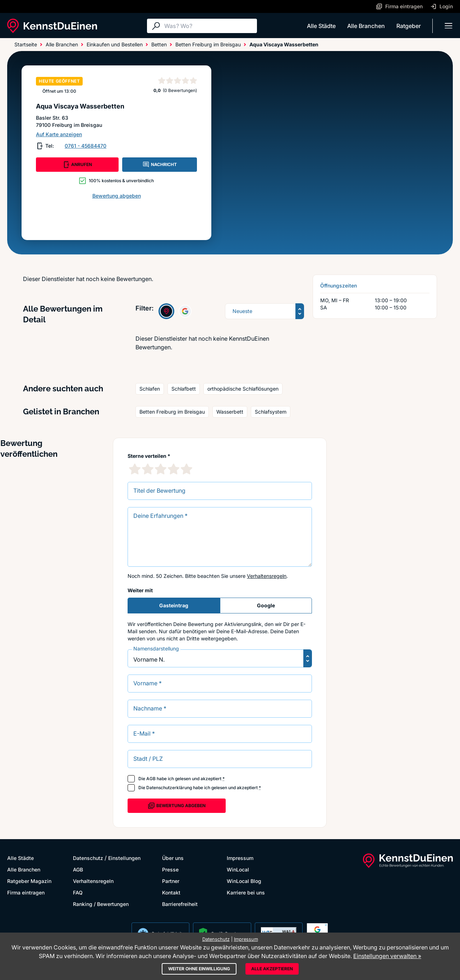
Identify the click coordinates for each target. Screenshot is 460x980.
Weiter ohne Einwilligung (199, 969)
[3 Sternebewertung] (161, 469)
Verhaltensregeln (267, 576)
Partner (171, 881)
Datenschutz (88, 858)
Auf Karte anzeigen (59, 134)
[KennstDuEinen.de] (52, 26)
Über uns (173, 858)
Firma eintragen (26, 892)
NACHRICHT (160, 165)
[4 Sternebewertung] (174, 469)
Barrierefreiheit (180, 904)
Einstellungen (124, 858)
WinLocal (238, 869)
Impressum (240, 858)
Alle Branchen (366, 26)
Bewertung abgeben (117, 196)
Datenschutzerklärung (169, 788)
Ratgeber (409, 26)
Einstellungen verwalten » (387, 956)
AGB (151, 779)
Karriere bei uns (246, 892)
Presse (170, 869)
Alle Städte (321, 26)
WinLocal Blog (244, 881)
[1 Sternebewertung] (135, 469)
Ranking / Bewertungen (101, 904)
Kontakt (171, 892)
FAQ (78, 892)
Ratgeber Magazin (29, 881)
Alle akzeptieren (272, 969)
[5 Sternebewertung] (187, 469)
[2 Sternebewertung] (148, 469)
